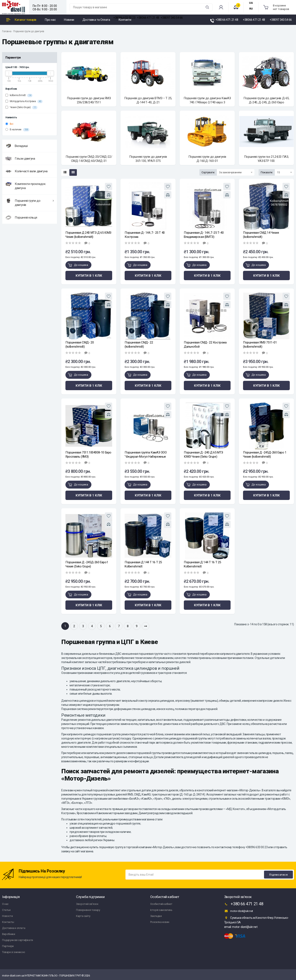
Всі (9, 124)
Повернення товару (88, 910)
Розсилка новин (160, 922)
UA (251, 3)
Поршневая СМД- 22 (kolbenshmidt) (139, 345)
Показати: (267, 172)
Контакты (8, 922)
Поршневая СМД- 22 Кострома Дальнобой (205, 345)
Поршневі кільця (21, 218)
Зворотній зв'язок (87, 904)
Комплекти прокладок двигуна (25, 185)
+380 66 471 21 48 (244, 904)
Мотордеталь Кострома (24, 101)
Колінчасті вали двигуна (26, 171)
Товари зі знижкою (14, 952)
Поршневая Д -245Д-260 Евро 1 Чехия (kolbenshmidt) (265, 455)
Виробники (9, 934)
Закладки (156, 916)
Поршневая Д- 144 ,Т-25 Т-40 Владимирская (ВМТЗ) (204, 235)
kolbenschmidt (19, 95)
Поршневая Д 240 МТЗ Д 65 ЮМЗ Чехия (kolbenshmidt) (88, 235)
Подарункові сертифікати (18, 940)
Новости (7, 916)
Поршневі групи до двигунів (29, 31)
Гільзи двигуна (20, 159)
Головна (7, 31)
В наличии (17, 130)
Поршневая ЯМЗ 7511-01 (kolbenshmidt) (260, 345)
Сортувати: (208, 172)
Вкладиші (17, 146)
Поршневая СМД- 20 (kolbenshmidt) (80, 345)
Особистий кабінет (161, 904)
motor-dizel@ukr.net (239, 911)
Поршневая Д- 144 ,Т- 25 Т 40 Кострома (145, 235)
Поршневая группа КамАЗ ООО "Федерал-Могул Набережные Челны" (146, 455)
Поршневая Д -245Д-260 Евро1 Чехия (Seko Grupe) (87, 564)
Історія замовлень (161, 910)
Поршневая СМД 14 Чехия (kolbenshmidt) (261, 235)
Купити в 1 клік (89, 276)
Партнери (8, 946)
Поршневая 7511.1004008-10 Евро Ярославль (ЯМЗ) (88, 455)
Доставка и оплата (14, 928)
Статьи (6, 910)
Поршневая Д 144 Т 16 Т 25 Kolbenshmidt (143, 564)
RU (251, 9)
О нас (5, 904)
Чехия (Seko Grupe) (21, 108)
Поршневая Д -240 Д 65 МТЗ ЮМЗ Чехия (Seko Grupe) (203, 455)
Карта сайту (83, 916)
